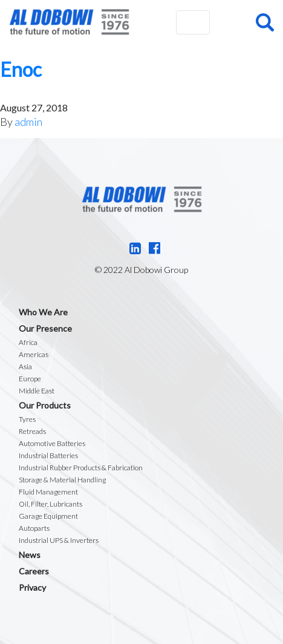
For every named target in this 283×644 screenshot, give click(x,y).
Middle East (37, 391)
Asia (25, 366)
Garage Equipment (48, 516)
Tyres (27, 419)
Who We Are (43, 312)
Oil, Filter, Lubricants (50, 504)
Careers (34, 571)
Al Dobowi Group (69, 22)
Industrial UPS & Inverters (59, 540)
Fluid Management (48, 492)
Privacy (32, 587)
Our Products (45, 405)
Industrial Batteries (48, 455)
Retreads (32, 431)
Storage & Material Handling (62, 480)
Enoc (21, 69)
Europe (30, 379)
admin (28, 122)
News (30, 555)
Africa (28, 342)
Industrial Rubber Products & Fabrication (81, 468)
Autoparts (34, 528)
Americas (34, 354)
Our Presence (45, 328)
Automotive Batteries (52, 443)
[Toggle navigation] (193, 22)
